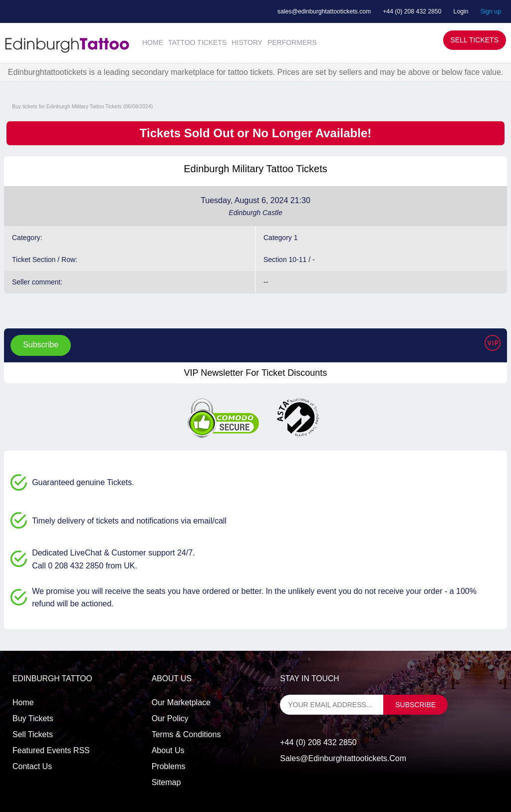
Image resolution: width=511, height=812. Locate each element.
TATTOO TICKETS (197, 42)
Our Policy (170, 718)
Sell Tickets (475, 40)
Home (23, 702)
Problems (169, 766)
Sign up (491, 11)
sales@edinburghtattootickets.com (324, 11)
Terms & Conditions (186, 734)
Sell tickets (33, 734)
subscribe (415, 705)
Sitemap (166, 782)
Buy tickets (33, 718)
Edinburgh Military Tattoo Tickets (255, 169)
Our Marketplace (181, 702)
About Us (168, 750)
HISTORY (247, 42)
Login (461, 11)
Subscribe (41, 345)
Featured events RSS (51, 750)
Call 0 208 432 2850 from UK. (85, 566)
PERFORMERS (292, 42)
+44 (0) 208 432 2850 (412, 11)
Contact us (32, 766)
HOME (153, 42)
